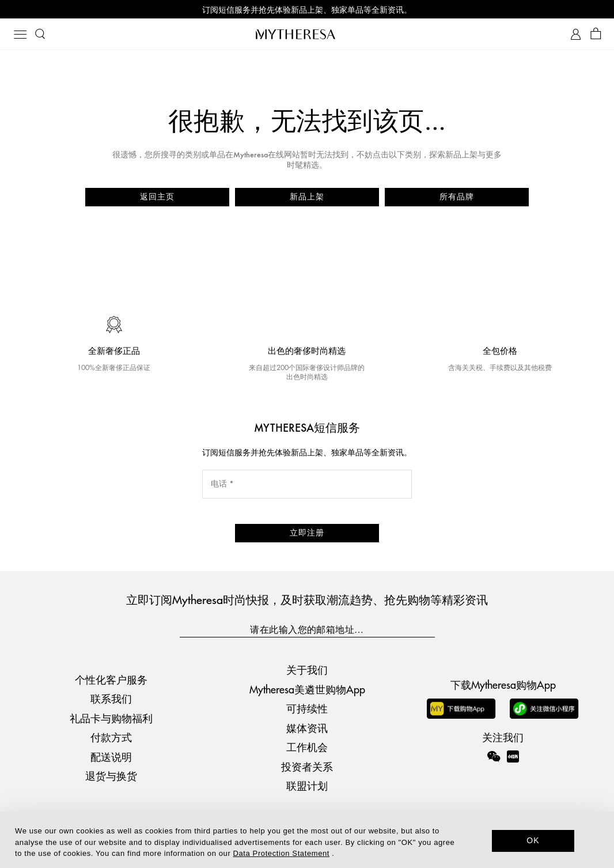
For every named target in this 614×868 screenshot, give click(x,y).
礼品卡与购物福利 (111, 718)
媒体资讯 (307, 728)
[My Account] (576, 34)
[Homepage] (307, 34)
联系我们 (111, 698)
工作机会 (307, 747)
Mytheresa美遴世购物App (307, 689)
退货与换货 (111, 775)
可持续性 (307, 708)
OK (533, 840)
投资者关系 (307, 766)
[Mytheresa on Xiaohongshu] (513, 764)
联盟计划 (307, 785)
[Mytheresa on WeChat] (494, 756)
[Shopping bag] (596, 34)
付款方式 (111, 737)
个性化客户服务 (111, 679)
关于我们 (307, 669)
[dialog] (307, 840)
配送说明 (111, 756)
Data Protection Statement (281, 853)
